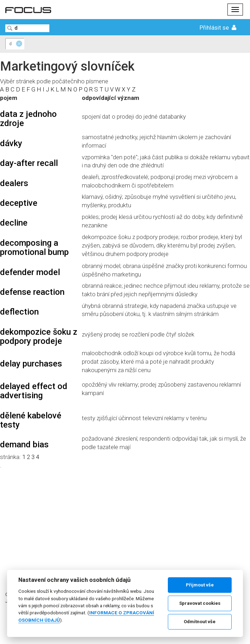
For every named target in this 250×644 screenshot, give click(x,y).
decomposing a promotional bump (34, 248)
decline (14, 223)
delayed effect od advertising (34, 391)
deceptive (19, 203)
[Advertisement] (125, 519)
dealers (14, 183)
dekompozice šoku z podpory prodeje (39, 336)
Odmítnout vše (200, 622)
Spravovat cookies (200, 603)
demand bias (24, 445)
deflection (19, 312)
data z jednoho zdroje (28, 119)
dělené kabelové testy (31, 420)
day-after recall (29, 163)
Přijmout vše (200, 585)
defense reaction (32, 292)
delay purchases (31, 364)
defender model (30, 272)
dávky (11, 143)
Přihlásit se (219, 28)
